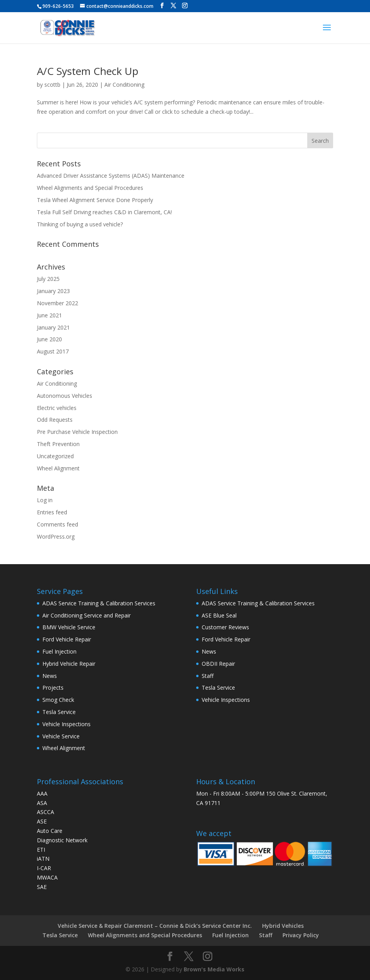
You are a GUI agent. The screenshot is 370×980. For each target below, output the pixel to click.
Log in (45, 500)
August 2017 (53, 351)
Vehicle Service (61, 736)
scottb (52, 85)
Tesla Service (59, 712)
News (50, 676)
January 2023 (53, 291)
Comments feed (57, 524)
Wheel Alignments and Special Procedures (90, 188)
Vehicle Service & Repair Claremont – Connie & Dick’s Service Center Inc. (155, 926)
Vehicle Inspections (67, 724)
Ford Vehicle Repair (67, 639)
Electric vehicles (57, 408)
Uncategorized (55, 456)
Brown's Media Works (214, 969)
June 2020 (49, 339)
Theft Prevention (58, 444)
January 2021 (53, 327)
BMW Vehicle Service (69, 627)
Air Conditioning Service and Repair (87, 615)
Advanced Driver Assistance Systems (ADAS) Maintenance (111, 176)
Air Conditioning (124, 85)
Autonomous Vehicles (65, 396)
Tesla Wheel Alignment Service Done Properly (95, 200)
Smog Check (58, 700)
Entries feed (52, 512)
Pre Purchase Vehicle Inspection (77, 432)
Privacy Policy (301, 935)
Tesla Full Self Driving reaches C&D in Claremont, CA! (104, 212)
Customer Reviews (225, 627)
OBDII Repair (218, 664)
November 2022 (57, 303)
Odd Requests (55, 420)
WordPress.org (56, 536)
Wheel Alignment (58, 468)
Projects (53, 688)
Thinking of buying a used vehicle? (80, 224)
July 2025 (48, 279)
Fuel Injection (59, 651)
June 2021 (49, 315)
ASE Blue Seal (219, 615)
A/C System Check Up (88, 71)
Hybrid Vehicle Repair (69, 664)
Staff (208, 676)
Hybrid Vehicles (283, 926)
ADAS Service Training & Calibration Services (99, 603)
